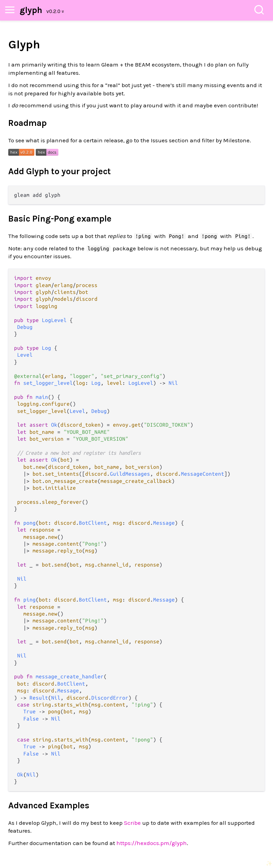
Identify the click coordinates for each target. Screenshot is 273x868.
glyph (31, 10)
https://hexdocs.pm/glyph (152, 843)
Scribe (132, 823)
